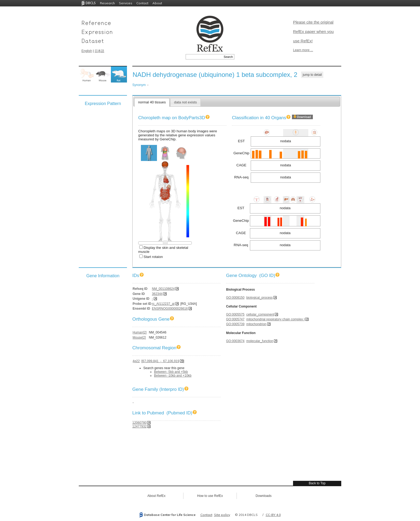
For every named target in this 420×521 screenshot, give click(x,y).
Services (126, 3)
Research (107, 3)
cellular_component (260, 314)
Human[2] (140, 332)
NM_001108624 (163, 289)
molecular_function (260, 341)
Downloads (263, 496)
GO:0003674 (235, 341)
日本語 (99, 51)
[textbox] (204, 57)
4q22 (136, 361)
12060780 (139, 423)
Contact (142, 3)
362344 (157, 294)
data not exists (185, 102)
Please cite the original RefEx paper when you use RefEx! (313, 31)
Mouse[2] (139, 338)
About (157, 3)
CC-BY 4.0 (273, 515)
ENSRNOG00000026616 (170, 309)
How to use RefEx (210, 496)
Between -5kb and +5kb (171, 372)
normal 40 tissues (152, 102)
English (87, 51)
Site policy (222, 515)
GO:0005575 (235, 314)
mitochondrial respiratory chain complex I (275, 319)
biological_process (259, 298)
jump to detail (312, 75)
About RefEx (156, 496)
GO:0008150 (235, 298)
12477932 (139, 426)
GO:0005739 (235, 324)
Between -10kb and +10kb (173, 376)
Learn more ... (303, 50)
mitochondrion (256, 324)
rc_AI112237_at (163, 304)
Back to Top (317, 483)
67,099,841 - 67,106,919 (161, 361)
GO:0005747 (235, 319)
